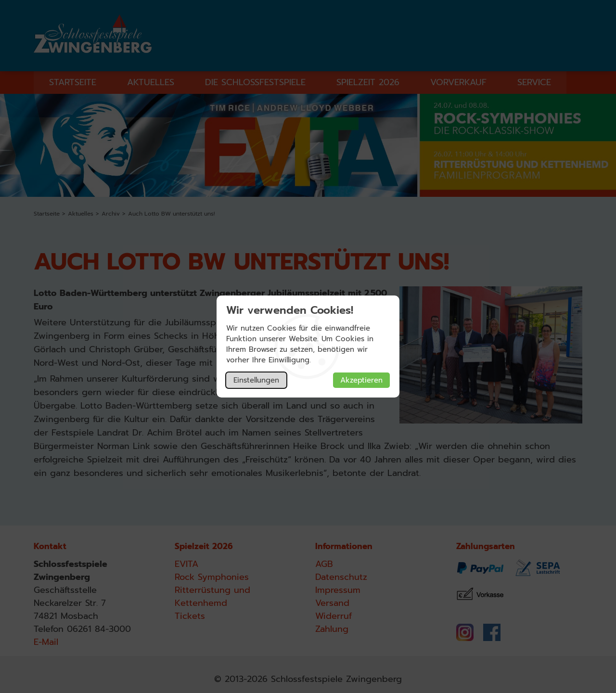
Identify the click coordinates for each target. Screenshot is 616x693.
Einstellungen (256, 380)
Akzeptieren (361, 380)
